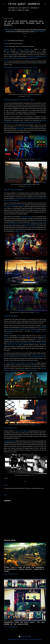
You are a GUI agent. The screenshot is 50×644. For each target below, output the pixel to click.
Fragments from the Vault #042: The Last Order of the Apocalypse (25, 623)
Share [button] (5, 495)
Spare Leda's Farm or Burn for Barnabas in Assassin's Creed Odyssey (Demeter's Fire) (24, 569)
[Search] (45, 4)
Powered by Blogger (25, 636)
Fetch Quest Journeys (24, 4)
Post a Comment (13, 574)
